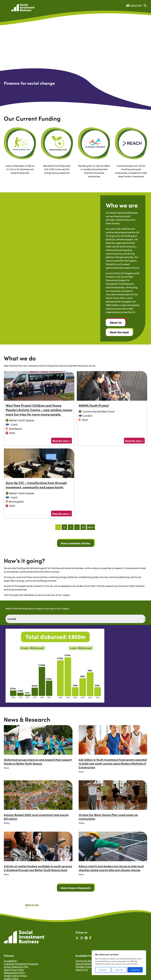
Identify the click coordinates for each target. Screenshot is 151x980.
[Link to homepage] (23, 8)
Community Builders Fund (89, 961)
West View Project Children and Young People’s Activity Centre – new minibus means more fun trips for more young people (39, 410)
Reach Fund (82, 970)
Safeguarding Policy (14, 973)
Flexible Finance (84, 967)
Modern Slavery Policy (15, 976)
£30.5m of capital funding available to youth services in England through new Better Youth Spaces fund (38, 868)
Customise (103, 970)
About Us (116, 323)
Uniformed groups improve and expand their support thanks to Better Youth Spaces (38, 761)
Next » (91, 527)
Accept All (135, 970)
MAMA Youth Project (94, 405)
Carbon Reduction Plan (16, 967)
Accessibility (10, 961)
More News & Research (76, 888)
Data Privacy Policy (14, 970)
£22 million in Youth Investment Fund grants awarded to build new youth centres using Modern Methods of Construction (113, 763)
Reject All (119, 970)
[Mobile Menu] (7, 9)
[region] (119, 963)
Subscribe (134, 5)
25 (83, 527)
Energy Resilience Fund (88, 964)
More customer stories (75, 543)
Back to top (32, 906)
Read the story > (61, 441)
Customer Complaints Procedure (21, 964)
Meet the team (119, 332)
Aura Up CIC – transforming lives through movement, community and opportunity (36, 485)
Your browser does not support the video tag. (75, 62)
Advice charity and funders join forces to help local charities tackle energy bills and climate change (111, 868)
